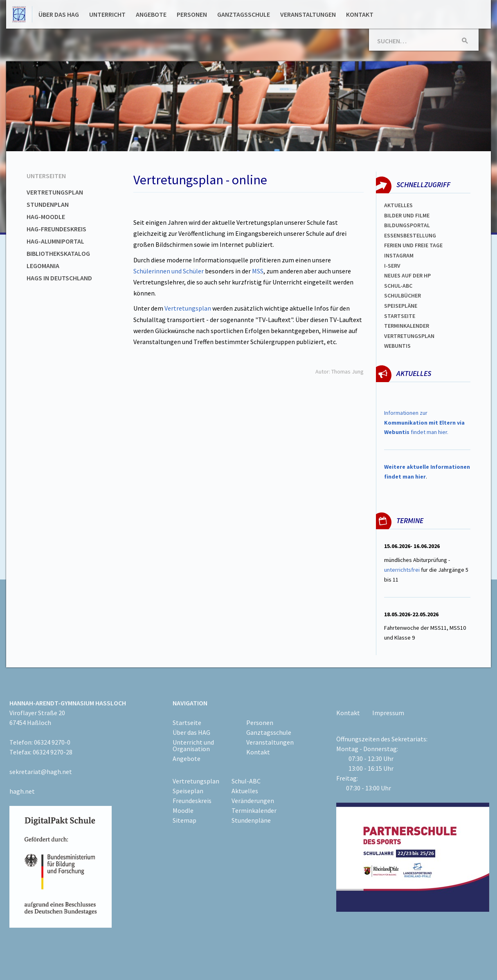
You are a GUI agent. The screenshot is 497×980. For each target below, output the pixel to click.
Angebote (151, 14)
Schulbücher (403, 295)
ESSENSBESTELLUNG (410, 235)
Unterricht (107, 14)
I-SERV (392, 266)
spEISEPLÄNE (401, 306)
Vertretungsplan (55, 192)
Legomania (43, 266)
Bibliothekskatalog (58, 253)
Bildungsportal (407, 225)
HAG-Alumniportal (55, 241)
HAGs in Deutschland (59, 278)
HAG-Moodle (46, 217)
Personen (192, 14)
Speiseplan (188, 791)
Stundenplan (48, 204)
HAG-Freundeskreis (56, 229)
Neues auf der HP (407, 275)
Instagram (399, 255)
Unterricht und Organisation (193, 745)
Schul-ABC (246, 781)
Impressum (388, 713)
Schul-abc (398, 286)
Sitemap (184, 820)
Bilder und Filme (407, 215)
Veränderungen (253, 801)
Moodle (183, 810)
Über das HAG (59, 14)
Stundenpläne (251, 820)
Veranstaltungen (308, 14)
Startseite (400, 316)
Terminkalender (407, 326)
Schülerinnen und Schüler (169, 271)
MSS (258, 271)
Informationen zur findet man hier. (424, 423)
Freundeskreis (192, 801)
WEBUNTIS (397, 346)
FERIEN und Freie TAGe (413, 245)
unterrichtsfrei (402, 570)
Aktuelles (398, 205)
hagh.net (22, 791)
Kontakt (360, 14)
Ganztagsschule (244, 14)
